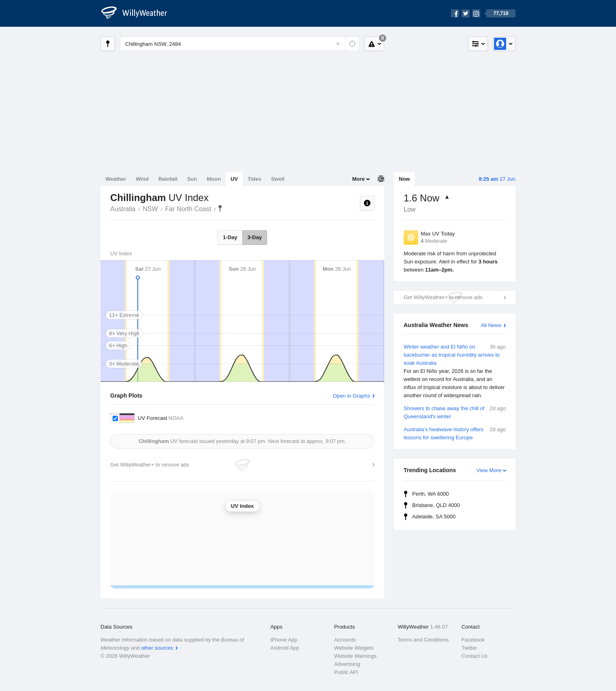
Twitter (469, 648)
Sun (192, 179)
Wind (142, 179)
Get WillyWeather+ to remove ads (443, 297)
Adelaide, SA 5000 (434, 517)
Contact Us (475, 656)
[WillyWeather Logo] (139, 13)
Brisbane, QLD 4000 (436, 505)
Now (404, 179)
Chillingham (220, 208)
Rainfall (168, 179)
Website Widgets (354, 648)
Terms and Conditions (423, 640)
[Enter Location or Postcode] (240, 44)
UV (234, 179)
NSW (150, 209)
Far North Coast (188, 209)
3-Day (255, 237)
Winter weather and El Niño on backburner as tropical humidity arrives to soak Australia (455, 371)
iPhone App (284, 640)
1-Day (230, 237)
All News (491, 325)
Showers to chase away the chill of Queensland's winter (455, 412)
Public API (346, 672)
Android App (285, 648)
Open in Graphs (351, 396)
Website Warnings (355, 656)
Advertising (347, 664)
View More (489, 470)
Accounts (345, 640)
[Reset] (338, 44)
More (358, 179)
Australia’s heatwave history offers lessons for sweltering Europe (455, 433)
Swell (278, 179)
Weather (116, 179)
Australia (123, 209)
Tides (255, 179)
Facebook (473, 640)
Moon (214, 179)
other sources (157, 648)
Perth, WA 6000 (431, 494)
